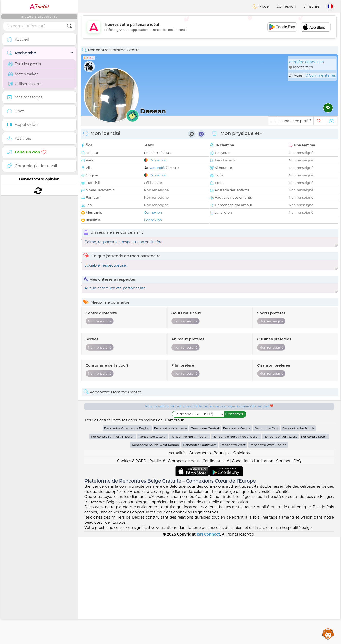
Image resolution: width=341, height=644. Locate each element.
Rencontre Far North (298, 535)
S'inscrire (311, 6)
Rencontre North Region (190, 544)
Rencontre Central (205, 535)
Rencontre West (233, 552)
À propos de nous (184, 568)
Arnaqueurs (200, 560)
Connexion (286, 6)
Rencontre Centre (237, 535)
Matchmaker (23, 74)
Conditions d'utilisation (253, 568)
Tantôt (39, 6)
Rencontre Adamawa (170, 535)
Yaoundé (157, 168)
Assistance (328, 634)
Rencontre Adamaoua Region (127, 535)
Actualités (177, 560)
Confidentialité (216, 568)
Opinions (242, 560)
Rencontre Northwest (280, 544)
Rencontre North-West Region (236, 544)
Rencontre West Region (268, 552)
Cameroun (158, 160)
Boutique (222, 560)
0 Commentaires (321, 75)
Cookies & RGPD (132, 568)
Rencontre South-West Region (155, 552)
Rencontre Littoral (153, 544)
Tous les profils (25, 64)
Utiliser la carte (25, 84)
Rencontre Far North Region (113, 544)
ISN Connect (208, 641)
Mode (261, 6)
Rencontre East (266, 535)
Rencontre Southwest (200, 552)
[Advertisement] (209, 27)
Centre (172, 167)
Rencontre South (314, 544)
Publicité (157, 568)
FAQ (297, 568)
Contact (283, 568)
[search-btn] (69, 26)
